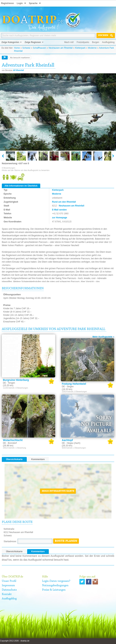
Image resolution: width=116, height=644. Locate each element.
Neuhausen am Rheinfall (61, 48)
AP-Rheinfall (18, 70)
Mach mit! (69, 42)
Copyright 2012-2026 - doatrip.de (15, 641)
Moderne (92, 48)
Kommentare (38, 459)
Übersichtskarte (14, 459)
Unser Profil (9, 581)
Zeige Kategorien (10, 42)
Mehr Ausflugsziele (102, 337)
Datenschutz (9, 590)
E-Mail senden (59, 210)
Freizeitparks (83, 42)
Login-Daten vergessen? (56, 581)
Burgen (96, 42)
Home (17, 48)
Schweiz (26, 48)
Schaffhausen (39, 48)
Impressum (8, 585)
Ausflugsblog (108, 42)
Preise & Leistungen (54, 590)
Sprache (33, 3)
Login (20, 3)
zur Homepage (60, 218)
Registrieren (7, 3)
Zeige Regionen (33, 42)
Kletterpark (80, 48)
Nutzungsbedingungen (55, 585)
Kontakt (7, 594)
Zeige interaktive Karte (58, 491)
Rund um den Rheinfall (64, 202)
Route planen (66, 541)
